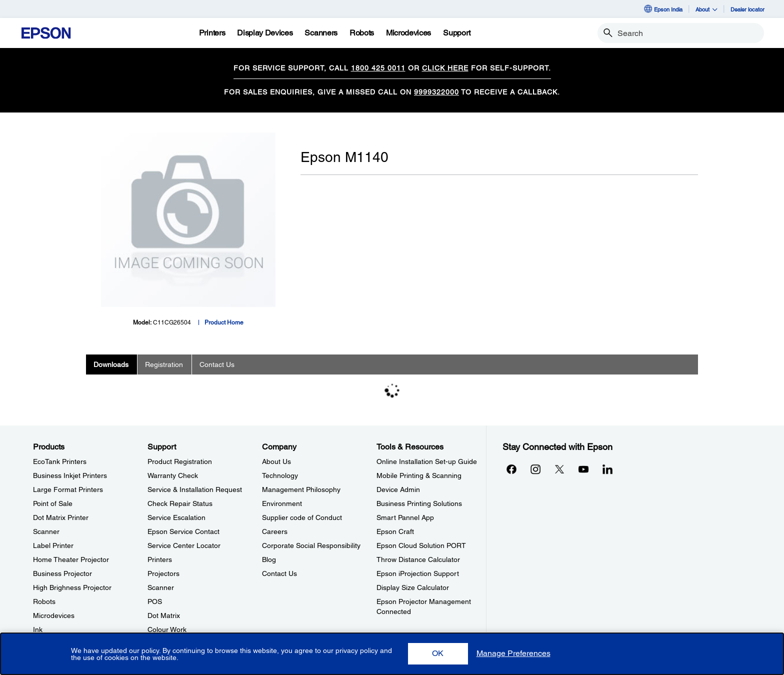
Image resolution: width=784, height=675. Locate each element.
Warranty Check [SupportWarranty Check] (173, 475)
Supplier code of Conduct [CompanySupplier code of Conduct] (302, 517)
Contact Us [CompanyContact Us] (279, 573)
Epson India (663, 9)
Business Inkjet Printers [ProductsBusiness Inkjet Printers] (70, 475)
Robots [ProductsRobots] (44, 601)
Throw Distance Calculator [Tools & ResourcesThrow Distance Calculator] (418, 559)
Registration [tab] (164, 364)
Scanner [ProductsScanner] (46, 531)
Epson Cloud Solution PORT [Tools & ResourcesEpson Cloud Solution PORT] (421, 545)
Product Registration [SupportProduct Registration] (180, 461)
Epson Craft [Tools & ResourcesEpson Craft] (395, 531)
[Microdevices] (408, 33)
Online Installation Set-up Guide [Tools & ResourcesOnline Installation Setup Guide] (427, 461)
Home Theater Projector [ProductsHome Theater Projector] (71, 559)
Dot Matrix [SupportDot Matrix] (164, 615)
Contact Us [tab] (217, 364)
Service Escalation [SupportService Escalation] (176, 517)
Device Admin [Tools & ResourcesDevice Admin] (398, 489)
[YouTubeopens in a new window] (583, 469)
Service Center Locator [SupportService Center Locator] (184, 545)
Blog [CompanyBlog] (269, 559)
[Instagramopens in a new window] (535, 469)
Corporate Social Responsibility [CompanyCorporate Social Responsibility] (311, 545)
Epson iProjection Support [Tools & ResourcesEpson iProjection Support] (418, 573)
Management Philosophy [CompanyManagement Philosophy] (301, 489)
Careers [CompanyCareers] (275, 531)
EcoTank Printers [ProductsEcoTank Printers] (60, 461)
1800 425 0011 (378, 68)
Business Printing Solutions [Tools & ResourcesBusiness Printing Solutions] (419, 503)
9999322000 (436, 92)
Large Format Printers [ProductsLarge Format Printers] (68, 489)
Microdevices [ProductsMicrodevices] (54, 615)
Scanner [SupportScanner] (161, 587)
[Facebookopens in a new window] (511, 469)
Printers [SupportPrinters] (160, 559)
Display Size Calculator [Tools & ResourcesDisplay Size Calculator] (413, 587)
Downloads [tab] (111, 364)
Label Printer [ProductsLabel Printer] (53, 545)
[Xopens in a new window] (559, 469)
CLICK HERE (445, 68)
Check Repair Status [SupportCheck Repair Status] (180, 503)
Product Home (224, 322)
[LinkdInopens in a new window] (607, 469)
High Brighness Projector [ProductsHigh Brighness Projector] (72, 587)
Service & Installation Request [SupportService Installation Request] (195, 489)
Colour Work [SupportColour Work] (167, 629)
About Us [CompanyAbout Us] (276, 461)
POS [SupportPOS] (155, 601)
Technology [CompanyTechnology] (280, 475)
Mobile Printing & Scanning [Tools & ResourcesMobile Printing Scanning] (419, 475)
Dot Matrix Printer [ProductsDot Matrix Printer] (61, 517)
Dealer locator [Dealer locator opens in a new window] (747, 9)
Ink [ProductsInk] (38, 629)
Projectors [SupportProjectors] (163, 573)
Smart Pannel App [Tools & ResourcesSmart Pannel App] (405, 517)
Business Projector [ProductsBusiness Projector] (62, 573)
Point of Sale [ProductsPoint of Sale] (53, 503)
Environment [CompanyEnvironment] (282, 503)
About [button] (706, 9)
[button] (438, 654)
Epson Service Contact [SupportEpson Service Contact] (183, 531)
